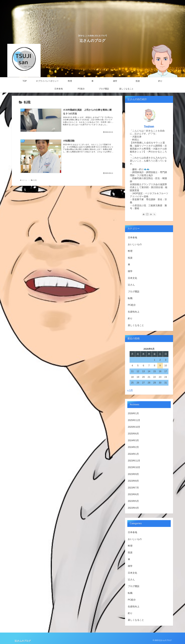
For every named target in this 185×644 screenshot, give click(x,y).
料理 (130, 251)
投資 (130, 258)
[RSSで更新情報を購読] (154, 214)
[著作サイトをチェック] (144, 214)
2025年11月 (134, 420)
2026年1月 (133, 413)
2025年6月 (133, 434)
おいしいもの (135, 244)
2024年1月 (133, 454)
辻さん (131, 285)
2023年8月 (133, 481)
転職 (130, 298)
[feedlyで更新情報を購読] (151, 214)
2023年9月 (133, 474)
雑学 (130, 271)
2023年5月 (133, 501)
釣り (130, 318)
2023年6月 (133, 494)
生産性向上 (134, 312)
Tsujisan (149, 126)
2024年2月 (133, 447)
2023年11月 (134, 461)
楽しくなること (136, 325)
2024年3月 (133, 440)
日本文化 (132, 278)
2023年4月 (133, 508)
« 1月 (130, 390)
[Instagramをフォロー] (147, 214)
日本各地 (132, 238)
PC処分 (132, 305)
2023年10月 (134, 467)
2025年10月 (134, 427)
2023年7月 (133, 488)
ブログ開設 (134, 292)
